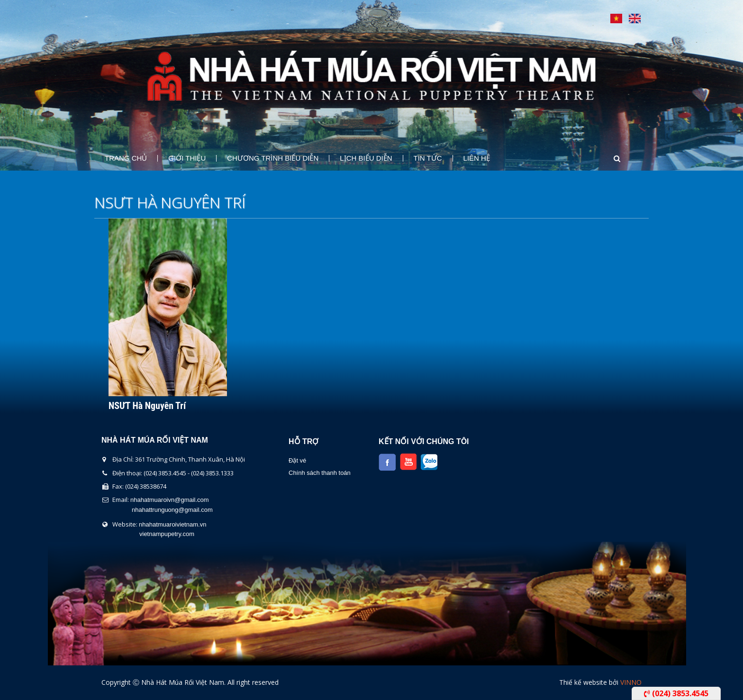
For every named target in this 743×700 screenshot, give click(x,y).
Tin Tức (428, 158)
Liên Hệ (477, 158)
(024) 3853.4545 (676, 693)
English (635, 18)
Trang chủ (126, 158)
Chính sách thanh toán (320, 473)
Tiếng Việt (616, 18)
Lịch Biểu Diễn (366, 158)
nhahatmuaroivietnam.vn (172, 524)
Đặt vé (297, 460)
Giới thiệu (187, 158)
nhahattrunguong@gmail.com (172, 510)
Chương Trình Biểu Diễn (273, 158)
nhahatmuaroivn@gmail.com (170, 500)
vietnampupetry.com (167, 534)
